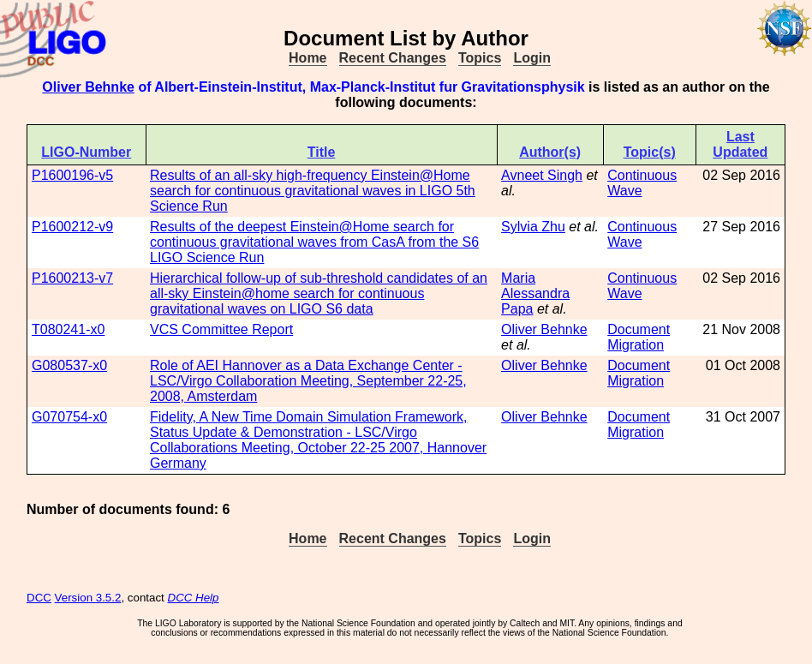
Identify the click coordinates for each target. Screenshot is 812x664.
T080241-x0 (68, 329)
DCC (39, 598)
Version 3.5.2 (88, 598)
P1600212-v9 (72, 227)
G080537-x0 (69, 365)
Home (307, 58)
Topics (480, 58)
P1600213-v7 (72, 278)
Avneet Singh (542, 175)
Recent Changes (393, 58)
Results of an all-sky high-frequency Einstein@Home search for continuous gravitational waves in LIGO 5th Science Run (313, 191)
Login (532, 58)
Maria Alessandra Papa (535, 293)
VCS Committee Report (221, 329)
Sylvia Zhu (533, 227)
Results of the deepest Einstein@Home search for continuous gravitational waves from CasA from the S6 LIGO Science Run (314, 242)
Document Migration (639, 337)
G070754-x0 (69, 417)
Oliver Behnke (88, 87)
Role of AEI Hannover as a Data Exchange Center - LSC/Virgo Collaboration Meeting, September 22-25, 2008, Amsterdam (308, 381)
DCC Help (194, 598)
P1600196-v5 (72, 175)
